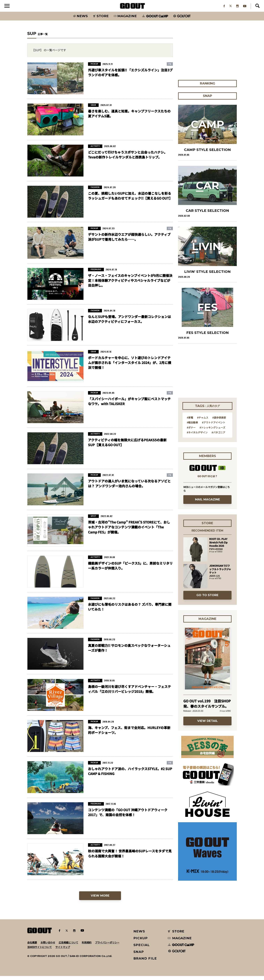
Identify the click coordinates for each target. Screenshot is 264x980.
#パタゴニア (218, 436)
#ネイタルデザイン (197, 436)
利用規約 (87, 946)
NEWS (139, 935)
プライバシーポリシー (107, 946)
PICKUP (141, 942)
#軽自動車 (192, 426)
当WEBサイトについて (40, 951)
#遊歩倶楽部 (219, 422)
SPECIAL (142, 949)
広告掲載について (68, 946)
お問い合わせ (48, 946)
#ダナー (191, 431)
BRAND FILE (145, 962)
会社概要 (32, 946)
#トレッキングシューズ (212, 431)
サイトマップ (63, 951)
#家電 (190, 422)
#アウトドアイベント (214, 426)
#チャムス (203, 422)
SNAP (139, 956)
